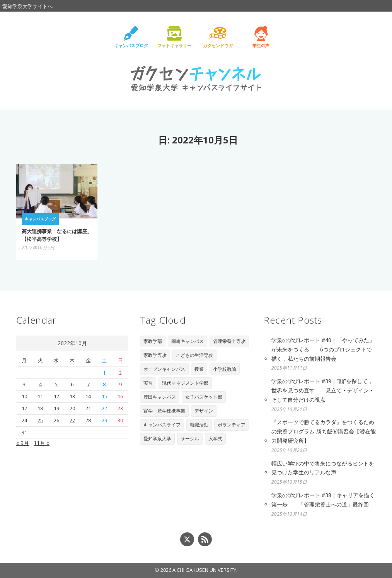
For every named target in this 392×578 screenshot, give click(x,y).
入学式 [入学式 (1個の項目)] (215, 439)
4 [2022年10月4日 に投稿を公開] (40, 384)
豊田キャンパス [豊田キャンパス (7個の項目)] (160, 397)
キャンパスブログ (131, 45)
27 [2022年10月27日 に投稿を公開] (72, 420)
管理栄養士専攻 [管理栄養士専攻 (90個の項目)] (229, 341)
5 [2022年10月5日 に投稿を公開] (56, 384)
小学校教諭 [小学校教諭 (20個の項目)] (225, 369)
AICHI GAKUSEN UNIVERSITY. (205, 570)
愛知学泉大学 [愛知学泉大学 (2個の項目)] (157, 439)
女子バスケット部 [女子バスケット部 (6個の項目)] (204, 397)
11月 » (42, 443)
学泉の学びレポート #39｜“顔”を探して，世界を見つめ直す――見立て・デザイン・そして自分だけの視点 (323, 390)
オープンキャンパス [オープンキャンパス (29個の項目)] (164, 369)
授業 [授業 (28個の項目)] (199, 369)
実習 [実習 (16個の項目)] (148, 383)
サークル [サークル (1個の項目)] (190, 439)
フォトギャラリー (174, 45)
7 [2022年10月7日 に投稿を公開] (88, 384)
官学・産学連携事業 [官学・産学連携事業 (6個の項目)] (164, 411)
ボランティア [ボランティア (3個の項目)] (232, 425)
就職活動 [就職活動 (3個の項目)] (199, 425)
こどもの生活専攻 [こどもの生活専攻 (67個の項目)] (194, 355)
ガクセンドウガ (218, 45)
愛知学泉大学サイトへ (27, 6)
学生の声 (261, 45)
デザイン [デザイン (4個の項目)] (204, 411)
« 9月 (23, 443)
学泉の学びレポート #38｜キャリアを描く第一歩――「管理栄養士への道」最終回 (323, 500)
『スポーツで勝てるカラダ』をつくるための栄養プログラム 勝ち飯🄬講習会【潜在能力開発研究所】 (324, 431)
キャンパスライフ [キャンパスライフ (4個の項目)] (162, 425)
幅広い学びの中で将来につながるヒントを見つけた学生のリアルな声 (323, 468)
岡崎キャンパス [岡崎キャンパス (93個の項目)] (187, 341)
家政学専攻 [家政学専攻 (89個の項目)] (155, 355)
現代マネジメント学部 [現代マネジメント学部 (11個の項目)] (185, 383)
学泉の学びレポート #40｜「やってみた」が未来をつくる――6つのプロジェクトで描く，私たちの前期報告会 (323, 349)
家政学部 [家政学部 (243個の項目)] (153, 341)
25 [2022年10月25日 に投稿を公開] (40, 420)
